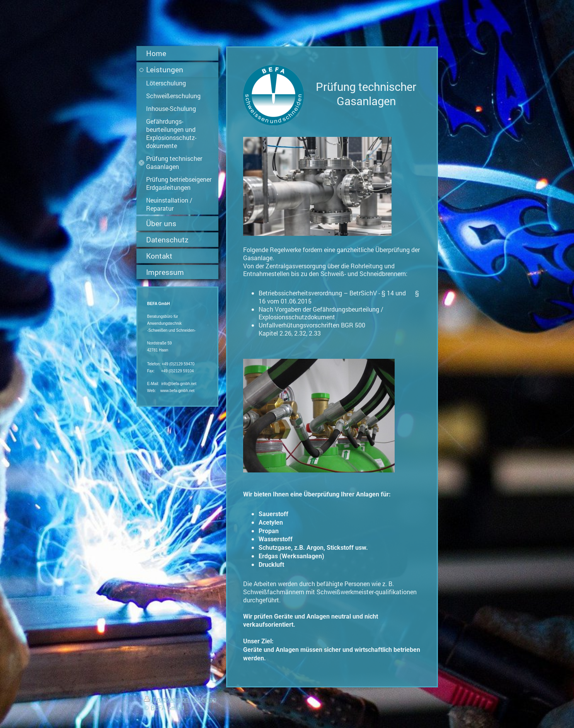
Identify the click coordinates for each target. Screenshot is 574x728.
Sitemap (205, 699)
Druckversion (167, 699)
